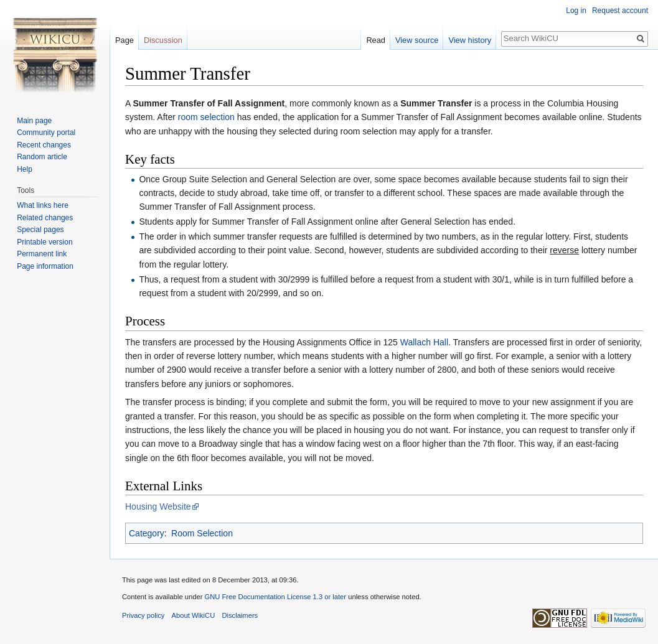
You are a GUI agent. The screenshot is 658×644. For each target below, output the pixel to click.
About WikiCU (194, 615)
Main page (34, 121)
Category (147, 533)
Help (25, 169)
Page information (45, 266)
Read (376, 40)
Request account (620, 11)
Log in (576, 11)
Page (125, 40)
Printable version (45, 242)
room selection (206, 117)
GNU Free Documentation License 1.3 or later (275, 597)
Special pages (40, 230)
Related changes (45, 218)
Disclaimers (240, 615)
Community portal (46, 133)
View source (417, 40)
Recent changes (44, 145)
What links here (43, 205)
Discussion (163, 40)
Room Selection (202, 533)
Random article (42, 157)
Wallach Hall (424, 342)
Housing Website (158, 506)
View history (470, 40)
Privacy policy (143, 615)
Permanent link (42, 254)
